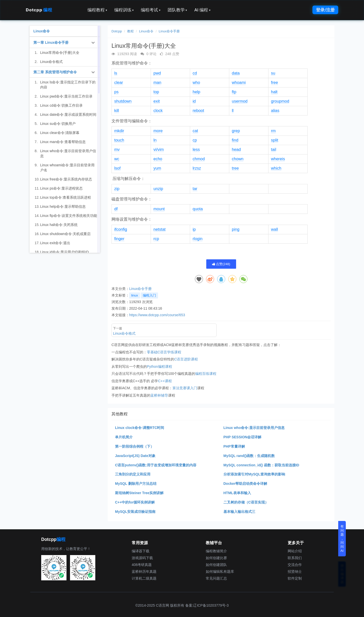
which (276, 168)
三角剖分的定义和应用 (133, 474)
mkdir (119, 131)
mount (159, 209)
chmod (199, 159)
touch (119, 140)
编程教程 (97, 10)
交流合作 (295, 565)
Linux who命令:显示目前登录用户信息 (254, 428)
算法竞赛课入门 (185, 388)
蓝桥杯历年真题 (144, 572)
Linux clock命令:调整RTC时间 (140, 428)
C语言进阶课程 (186, 359)
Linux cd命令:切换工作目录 (61, 105)
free (275, 83)
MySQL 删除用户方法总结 (136, 484)
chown (238, 159)
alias (275, 111)
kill (117, 111)
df (116, 209)
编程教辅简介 (216, 551)
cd (195, 73)
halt (274, 92)
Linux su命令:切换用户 (58, 124)
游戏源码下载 (142, 558)
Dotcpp (39, 10)
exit (157, 101)
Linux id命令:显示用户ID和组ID (64, 252)
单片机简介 (124, 437)
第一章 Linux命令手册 (51, 42)
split (275, 140)
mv (117, 150)
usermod (240, 101)
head (236, 150)
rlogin (198, 239)
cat (195, 131)
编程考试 (151, 10)
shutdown (123, 101)
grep (236, 131)
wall (275, 229)
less (196, 150)
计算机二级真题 (144, 578)
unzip (158, 189)
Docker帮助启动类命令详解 (245, 484)
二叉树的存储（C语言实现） (246, 502)
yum (157, 168)
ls (116, 73)
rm (273, 131)
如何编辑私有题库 (220, 572)
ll (233, 111)
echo (158, 159)
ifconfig (121, 229)
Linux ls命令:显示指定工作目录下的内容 (68, 85)
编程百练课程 (206, 374)
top (156, 92)
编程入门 (149, 295)
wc (117, 159)
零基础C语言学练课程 (164, 352)
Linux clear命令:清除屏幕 (60, 133)
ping (236, 229)
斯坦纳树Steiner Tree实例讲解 (139, 493)
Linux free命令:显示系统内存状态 (66, 179)
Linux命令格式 (51, 62)
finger (119, 239)
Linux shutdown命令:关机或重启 (65, 234)
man (157, 83)
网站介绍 (295, 551)
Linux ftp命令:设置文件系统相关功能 (69, 216)
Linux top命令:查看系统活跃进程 (66, 197)
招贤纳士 (295, 572)
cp (195, 140)
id (194, 101)
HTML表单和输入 (237, 493)
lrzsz (197, 168)
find (235, 140)
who (196, 83)
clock (158, 111)
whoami (239, 83)
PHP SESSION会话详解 (243, 437)
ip (194, 229)
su (273, 73)
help (196, 92)
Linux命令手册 (169, 31)
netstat (160, 229)
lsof (117, 168)
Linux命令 (146, 31)
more (158, 131)
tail (274, 150)
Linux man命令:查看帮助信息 (63, 142)
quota (198, 209)
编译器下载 (141, 551)
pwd (157, 73)
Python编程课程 (160, 367)
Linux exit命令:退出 (55, 243)
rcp (156, 239)
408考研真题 (142, 565)
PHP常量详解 (234, 446)
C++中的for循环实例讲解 (135, 502)
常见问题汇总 (216, 578)
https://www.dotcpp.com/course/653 (157, 315)
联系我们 (295, 558)
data (236, 73)
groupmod (280, 101)
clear (119, 83)
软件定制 (295, 578)
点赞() (221, 264)
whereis (278, 159)
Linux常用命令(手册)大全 (60, 53)
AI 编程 (202, 10)
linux (135, 295)
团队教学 (177, 10)
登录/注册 (325, 10)
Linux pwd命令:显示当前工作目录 (66, 96)
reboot (198, 111)
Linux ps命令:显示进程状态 (61, 188)
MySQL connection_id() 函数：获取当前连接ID (261, 465)
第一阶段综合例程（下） (134, 446)
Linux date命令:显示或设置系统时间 (68, 115)
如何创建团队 (216, 565)
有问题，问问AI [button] (342, 539)
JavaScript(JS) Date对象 (135, 456)
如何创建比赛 (216, 558)
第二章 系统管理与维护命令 (55, 72)
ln (155, 140)
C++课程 (165, 381)
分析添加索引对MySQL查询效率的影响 (254, 474)
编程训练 (124, 10)
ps (116, 92)
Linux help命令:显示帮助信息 (63, 207)
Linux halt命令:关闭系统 (59, 225)
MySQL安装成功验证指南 (135, 512)
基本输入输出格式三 (239, 512)
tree (235, 168)
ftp (234, 92)
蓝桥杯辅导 (159, 395)
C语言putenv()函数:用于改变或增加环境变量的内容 (156, 465)
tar (195, 189)
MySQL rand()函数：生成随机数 (249, 456)
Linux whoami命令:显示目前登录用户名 (67, 168)
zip (117, 189)
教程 (130, 31)
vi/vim (159, 150)
